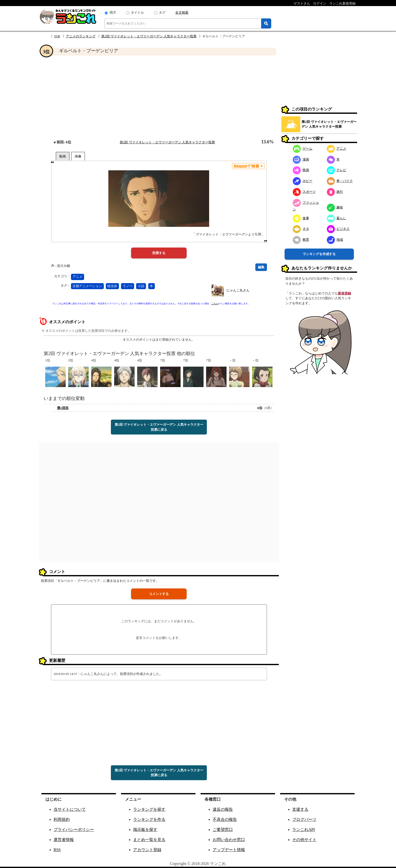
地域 (335, 240)
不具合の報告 (225, 819)
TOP (57, 36)
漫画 (301, 159)
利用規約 (62, 819)
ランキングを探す (149, 809)
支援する (300, 809)
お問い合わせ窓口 (229, 840)
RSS (57, 850)
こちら (215, 304)
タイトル (137, 12)
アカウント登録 (147, 850)
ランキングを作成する (319, 254)
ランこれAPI (304, 830)
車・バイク (340, 181)
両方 (113, 12)
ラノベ (128, 286)
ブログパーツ (304, 819)
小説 (141, 286)
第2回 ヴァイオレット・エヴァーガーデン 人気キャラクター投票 (149, 36)
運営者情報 (64, 840)
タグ (162, 12)
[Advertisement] (159, 97)
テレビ (337, 170)
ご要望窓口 (223, 830)
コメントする (159, 594)
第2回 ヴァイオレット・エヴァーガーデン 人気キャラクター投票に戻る (159, 427)
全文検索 (182, 12)
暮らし (337, 218)
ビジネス (338, 229)
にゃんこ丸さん (238, 290)
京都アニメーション (87, 286)
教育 (301, 240)
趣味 (335, 207)
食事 (301, 218)
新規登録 (344, 293)
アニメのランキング (81, 36)
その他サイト (304, 840)
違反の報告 (223, 809)
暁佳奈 (112, 286)
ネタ (301, 229)
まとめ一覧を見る (149, 840)
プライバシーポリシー (74, 830)
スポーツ (304, 192)
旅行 (335, 192)
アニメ (77, 277)
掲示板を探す (145, 830)
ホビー (303, 181)
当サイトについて (70, 809)
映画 (301, 170)
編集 (261, 267)
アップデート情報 (229, 850)
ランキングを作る (149, 819)
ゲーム (303, 148)
